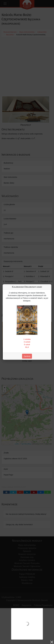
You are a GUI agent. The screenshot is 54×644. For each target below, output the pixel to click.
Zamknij (27, 356)
